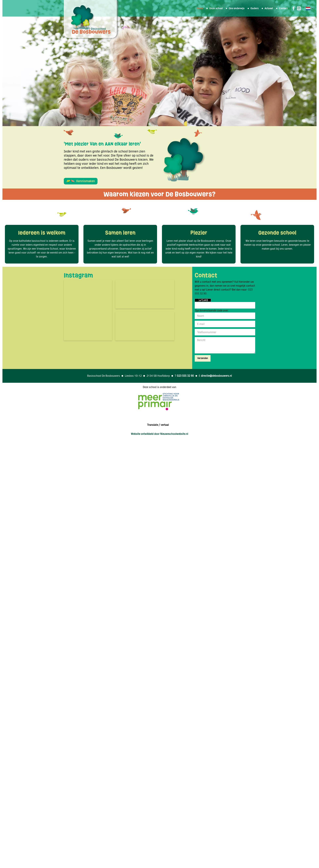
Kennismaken (81, 181)
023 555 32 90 (185, 376)
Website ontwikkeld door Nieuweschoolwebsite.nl (159, 434)
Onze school (216, 8)
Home (200, 8)
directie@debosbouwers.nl (216, 376)
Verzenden (203, 358)
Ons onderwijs (237, 8)
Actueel (269, 8)
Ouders (254, 8)
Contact (283, 8)
